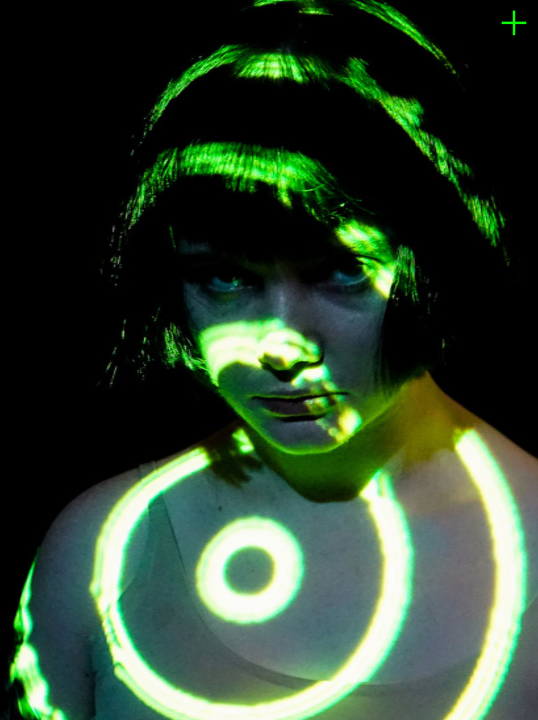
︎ (514, 23)
